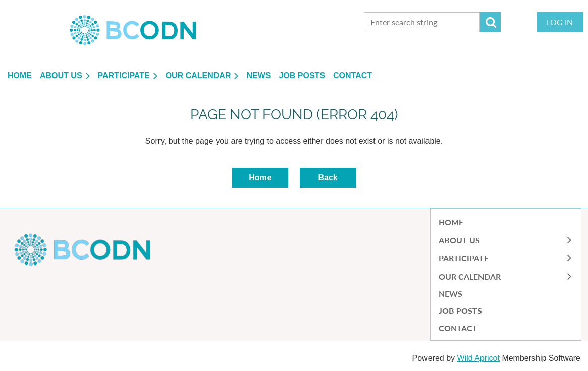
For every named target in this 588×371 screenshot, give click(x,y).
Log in (560, 22)
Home (260, 177)
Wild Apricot (478, 358)
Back (328, 177)
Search (491, 22)
